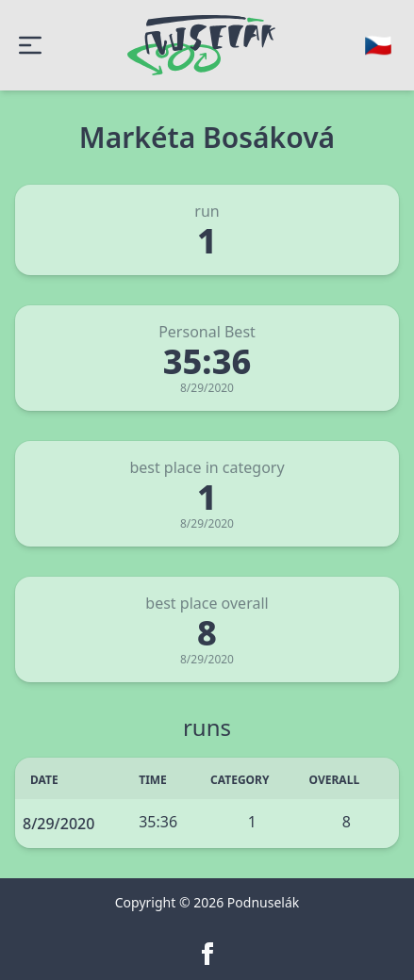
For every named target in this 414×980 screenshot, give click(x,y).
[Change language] (378, 45)
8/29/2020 (58, 824)
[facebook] (207, 954)
